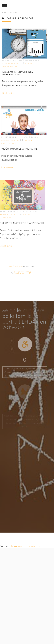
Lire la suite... (8, 93)
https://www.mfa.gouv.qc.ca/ (24, 546)
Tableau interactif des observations (17, 73)
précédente (15, 266)
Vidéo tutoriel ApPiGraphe (19, 149)
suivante (21, 272)
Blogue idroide (11, 63)
